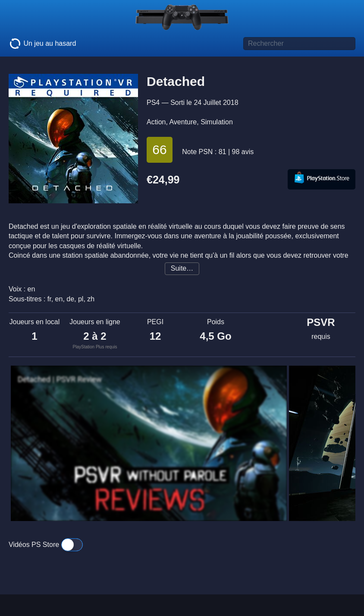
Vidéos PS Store (46, 545)
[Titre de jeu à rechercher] (299, 44)
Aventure (183, 122)
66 (159, 150)
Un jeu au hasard (42, 44)
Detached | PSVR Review (60, 379)
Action (156, 122)
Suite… (182, 268)
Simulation (217, 122)
